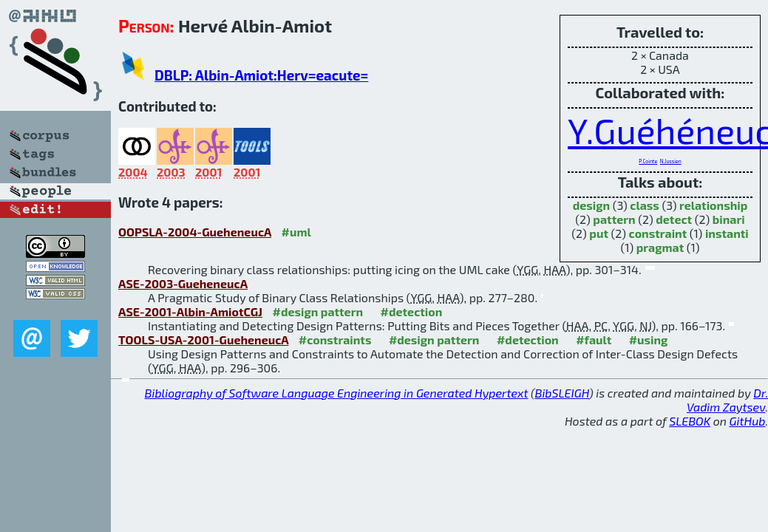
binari (729, 219)
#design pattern (318, 311)
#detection (412, 311)
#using (649, 340)
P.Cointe (648, 161)
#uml (296, 232)
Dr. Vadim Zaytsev (727, 400)
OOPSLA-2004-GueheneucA (195, 232)
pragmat (660, 247)
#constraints (335, 340)
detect (674, 219)
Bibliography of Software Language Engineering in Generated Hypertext (337, 393)
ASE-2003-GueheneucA (183, 283)
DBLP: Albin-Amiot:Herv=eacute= (261, 75)
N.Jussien (671, 161)
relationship (713, 205)
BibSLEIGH (562, 393)
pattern (614, 219)
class (645, 205)
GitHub (748, 421)
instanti (727, 233)
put (599, 233)
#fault (594, 340)
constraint (658, 233)
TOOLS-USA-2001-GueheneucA (203, 340)
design (591, 205)
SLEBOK (690, 421)
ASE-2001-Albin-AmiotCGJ (190, 311)
